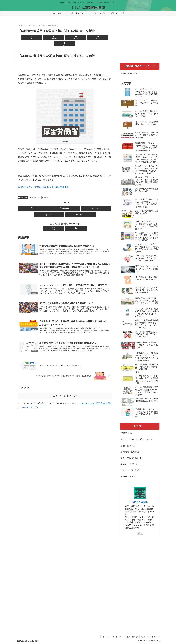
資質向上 (46, 191)
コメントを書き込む (65, 392)
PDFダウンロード (129, 73)
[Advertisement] (138, 43)
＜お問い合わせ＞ (131, 637)
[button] (96, 37)
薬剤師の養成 (35, 191)
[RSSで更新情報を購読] (67, 222)
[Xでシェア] (33, 37)
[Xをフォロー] (62, 222)
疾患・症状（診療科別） (132, 458)
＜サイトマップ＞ (115, 637)
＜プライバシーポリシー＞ (150, 637)
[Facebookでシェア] (49, 37)
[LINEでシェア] (80, 37)
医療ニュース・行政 (130, 470)
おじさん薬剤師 (140, 502)
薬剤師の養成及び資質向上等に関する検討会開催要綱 (43, 181)
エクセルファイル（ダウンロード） (137, 439)
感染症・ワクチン (129, 464)
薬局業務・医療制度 (130, 452)
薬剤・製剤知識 (128, 446)
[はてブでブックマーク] (65, 37)
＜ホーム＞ (102, 637)
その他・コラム (128, 476)
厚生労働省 (23, 191)
